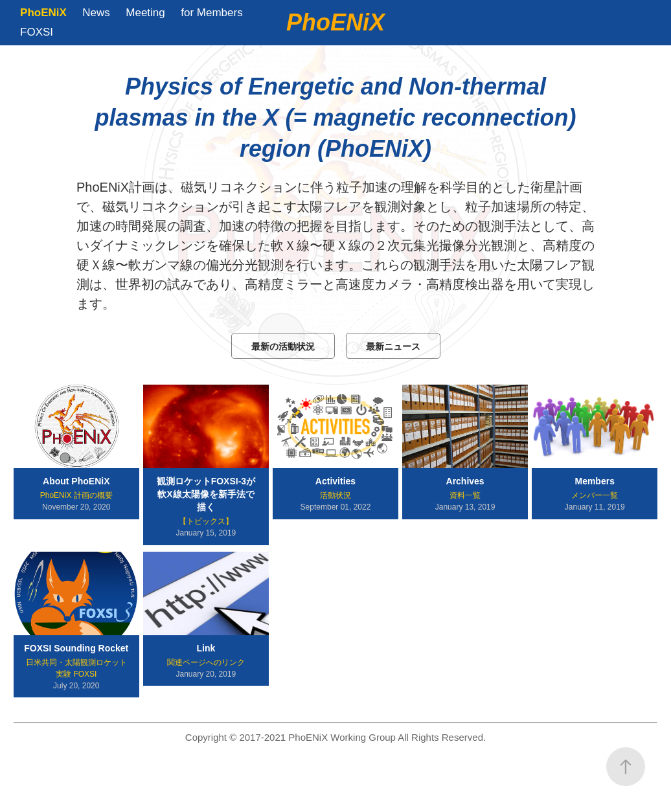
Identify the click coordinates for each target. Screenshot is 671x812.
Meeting (145, 13)
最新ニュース (393, 346)
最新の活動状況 (283, 346)
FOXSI (37, 32)
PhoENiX (43, 13)
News (96, 13)
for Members (211, 13)
